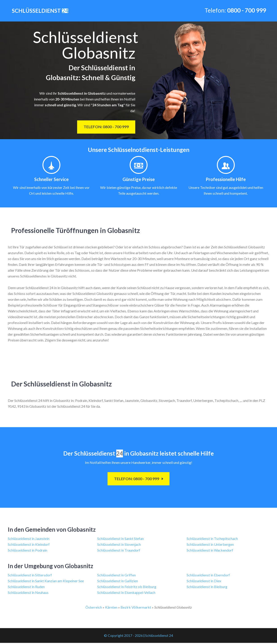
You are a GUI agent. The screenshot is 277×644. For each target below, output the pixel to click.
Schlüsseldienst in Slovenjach (119, 545)
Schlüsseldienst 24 (159, 637)
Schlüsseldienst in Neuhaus (28, 594)
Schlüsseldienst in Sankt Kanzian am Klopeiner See (46, 582)
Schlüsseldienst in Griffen (116, 576)
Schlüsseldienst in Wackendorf (210, 551)
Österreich (94, 608)
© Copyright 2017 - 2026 (123, 637)
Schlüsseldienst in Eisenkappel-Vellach (126, 594)
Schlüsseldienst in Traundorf (119, 551)
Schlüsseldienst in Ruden (26, 588)
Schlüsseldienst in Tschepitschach (212, 540)
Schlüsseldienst (39, 11)
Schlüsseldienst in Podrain (27, 551)
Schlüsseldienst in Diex (204, 582)
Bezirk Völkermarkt (136, 608)
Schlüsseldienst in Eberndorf (208, 576)
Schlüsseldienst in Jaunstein (29, 540)
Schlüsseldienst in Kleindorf (29, 545)
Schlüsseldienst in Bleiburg (207, 588)
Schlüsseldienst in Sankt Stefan (121, 540)
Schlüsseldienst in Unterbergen (210, 545)
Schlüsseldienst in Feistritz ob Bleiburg (127, 588)
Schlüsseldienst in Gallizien (118, 582)
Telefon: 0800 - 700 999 (104, 127)
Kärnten (111, 608)
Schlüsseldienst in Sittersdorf (30, 576)
